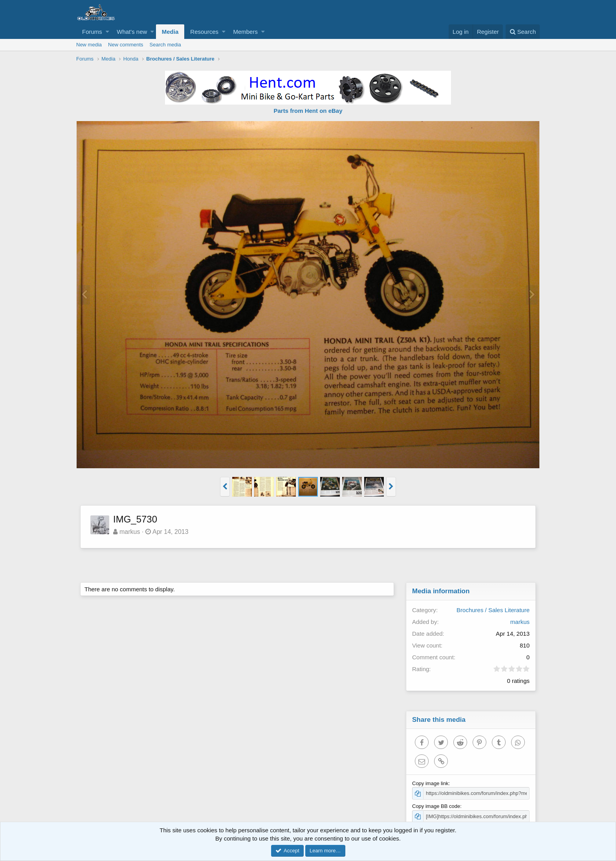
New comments (126, 45)
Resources (204, 32)
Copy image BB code (436, 806)
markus (130, 532)
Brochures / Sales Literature (493, 610)
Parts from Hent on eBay (308, 111)
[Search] (523, 32)
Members (245, 32)
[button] (107, 32)
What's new (132, 32)
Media (170, 32)
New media (89, 45)
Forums (92, 32)
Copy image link (430, 783)
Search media (165, 45)
